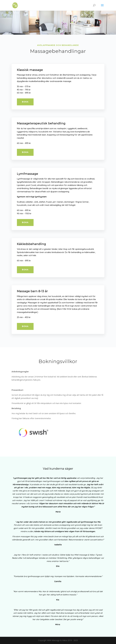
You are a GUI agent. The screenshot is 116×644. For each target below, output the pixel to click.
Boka (25, 102)
